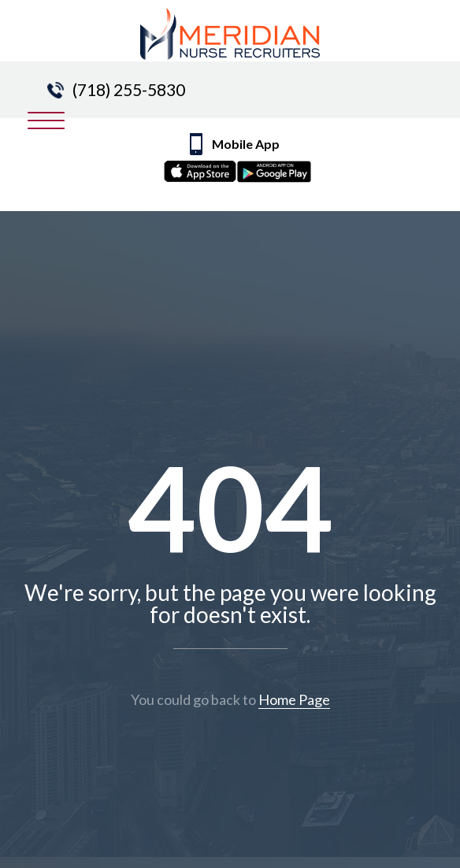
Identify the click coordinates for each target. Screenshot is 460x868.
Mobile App (248, 162)
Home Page (294, 699)
